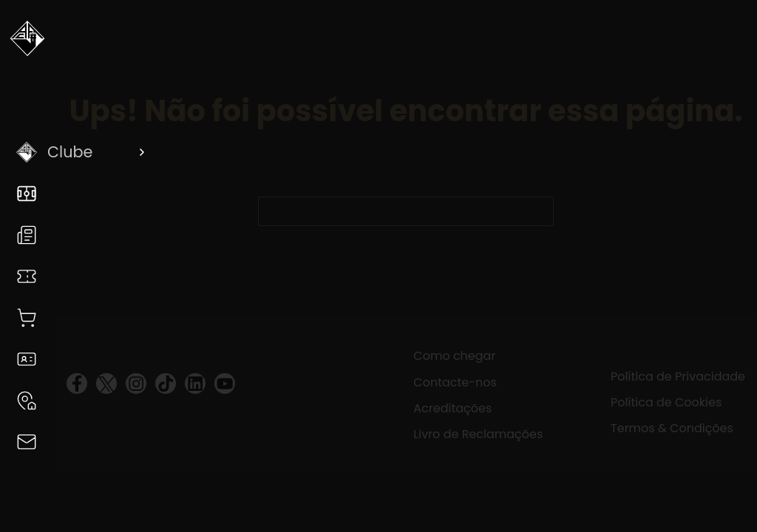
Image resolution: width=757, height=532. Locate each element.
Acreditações (452, 408)
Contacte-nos (455, 382)
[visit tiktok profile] (166, 383)
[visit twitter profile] (106, 383)
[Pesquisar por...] (391, 211)
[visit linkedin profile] (195, 383)
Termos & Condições (672, 428)
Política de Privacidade (678, 376)
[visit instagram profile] (136, 383)
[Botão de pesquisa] (539, 211)
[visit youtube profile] (225, 383)
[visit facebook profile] (77, 383)
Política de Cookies (666, 402)
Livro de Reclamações (478, 434)
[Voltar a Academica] (27, 44)
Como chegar (454, 356)
